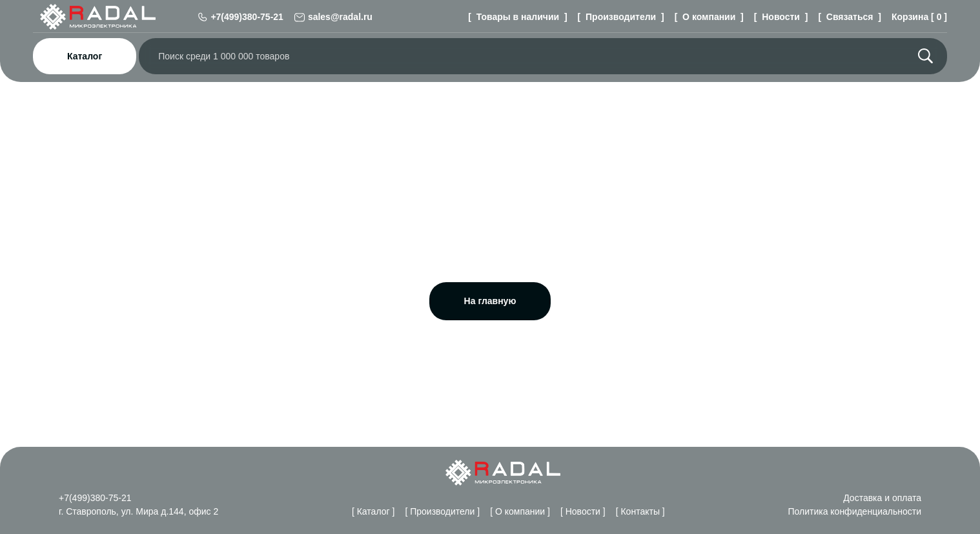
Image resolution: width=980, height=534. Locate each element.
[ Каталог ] (365, 511)
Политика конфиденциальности (853, 511)
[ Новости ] (780, 16)
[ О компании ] (707, 16)
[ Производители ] (618, 16)
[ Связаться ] (848, 16)
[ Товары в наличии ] (516, 16)
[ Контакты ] (644, 511)
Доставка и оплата (881, 498)
